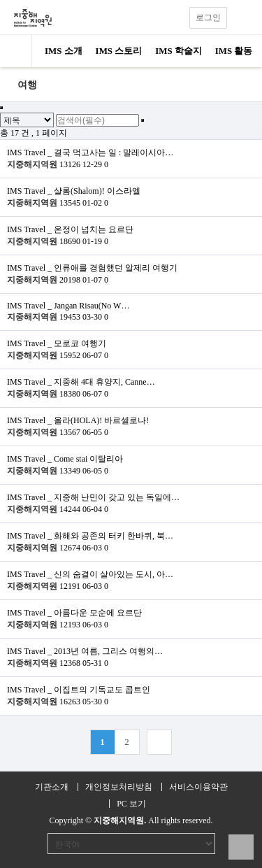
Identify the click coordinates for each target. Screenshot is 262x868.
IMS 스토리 (119, 51)
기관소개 (52, 787)
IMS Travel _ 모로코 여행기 (57, 343)
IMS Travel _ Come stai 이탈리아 (65, 459)
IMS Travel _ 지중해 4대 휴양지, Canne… (81, 382)
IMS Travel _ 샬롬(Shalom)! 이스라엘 (74, 191)
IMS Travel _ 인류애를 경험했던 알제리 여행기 (92, 268)
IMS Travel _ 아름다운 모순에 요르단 (74, 613)
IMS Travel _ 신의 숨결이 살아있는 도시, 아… (90, 574)
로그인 (208, 17)
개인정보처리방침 (119, 787)
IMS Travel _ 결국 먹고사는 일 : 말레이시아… (90, 152)
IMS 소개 (64, 51)
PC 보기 (131, 804)
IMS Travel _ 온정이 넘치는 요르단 (70, 229)
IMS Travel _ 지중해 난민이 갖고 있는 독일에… (93, 497)
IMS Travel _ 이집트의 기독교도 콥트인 (79, 690)
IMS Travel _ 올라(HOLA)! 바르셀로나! (78, 420)
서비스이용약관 (198, 787)
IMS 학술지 (179, 51)
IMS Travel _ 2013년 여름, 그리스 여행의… (85, 651)
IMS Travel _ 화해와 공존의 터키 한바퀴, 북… (90, 536)
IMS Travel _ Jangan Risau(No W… (68, 306)
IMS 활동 (234, 51)
